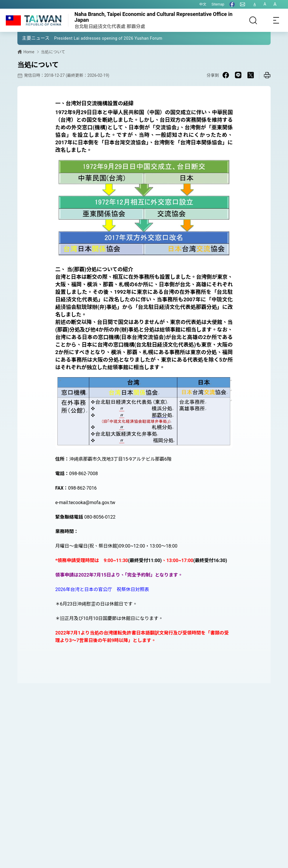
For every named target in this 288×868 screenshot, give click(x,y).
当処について (53, 52)
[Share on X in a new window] (251, 75)
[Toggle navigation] (276, 20)
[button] (26, 38)
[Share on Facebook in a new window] (226, 75)
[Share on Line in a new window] (238, 75)
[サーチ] (253, 20)
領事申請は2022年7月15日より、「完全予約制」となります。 (119, 575)
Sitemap (218, 4)
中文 (203, 4)
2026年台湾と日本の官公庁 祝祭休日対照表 (102, 589)
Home (29, 52)
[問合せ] (243, 4)
